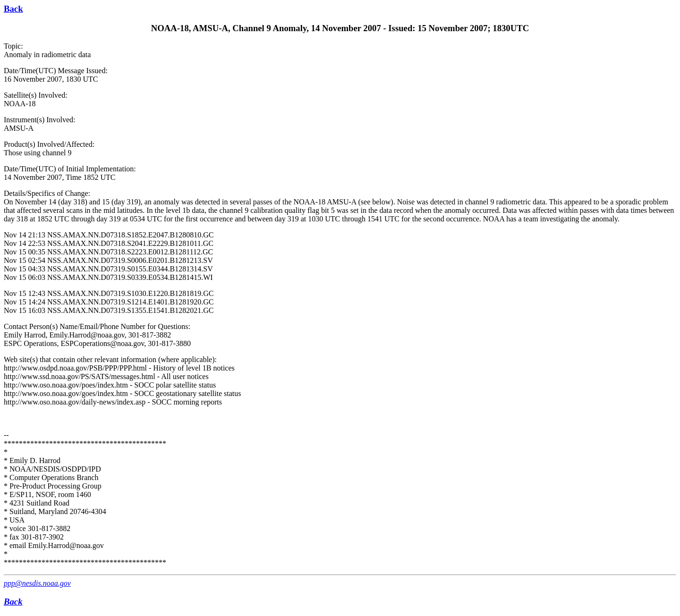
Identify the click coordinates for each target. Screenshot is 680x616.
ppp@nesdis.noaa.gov (37, 583)
